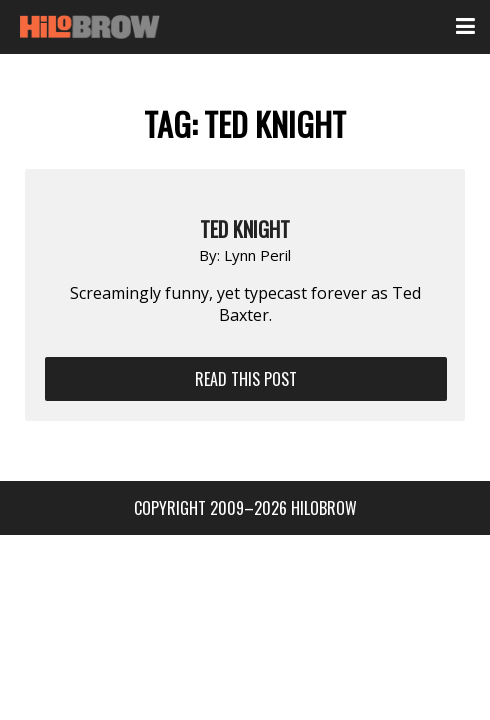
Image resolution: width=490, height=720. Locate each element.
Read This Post (246, 379)
